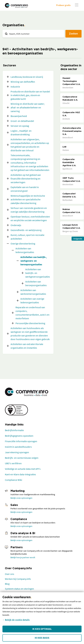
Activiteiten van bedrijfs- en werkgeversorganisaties (38, 273)
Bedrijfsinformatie (14, 430)
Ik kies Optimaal (42, 629)
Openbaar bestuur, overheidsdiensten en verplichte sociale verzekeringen (30, 218)
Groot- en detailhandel (22, 121)
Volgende (78, 239)
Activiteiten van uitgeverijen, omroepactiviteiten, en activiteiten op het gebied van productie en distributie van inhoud (30, 145)
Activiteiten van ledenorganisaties (25, 250)
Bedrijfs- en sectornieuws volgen (22, 458)
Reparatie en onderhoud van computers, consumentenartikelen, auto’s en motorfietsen (32, 313)
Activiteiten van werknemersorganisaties (33, 292)
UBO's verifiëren (13, 463)
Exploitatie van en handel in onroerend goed (25, 189)
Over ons (10, 574)
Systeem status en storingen (19, 589)
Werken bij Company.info (18, 579)
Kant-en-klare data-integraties (20, 474)
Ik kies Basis (42, 638)
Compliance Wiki (14, 480)
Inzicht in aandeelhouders (18, 447)
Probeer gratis (63, 5)
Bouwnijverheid (19, 116)
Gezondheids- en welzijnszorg (26, 230)
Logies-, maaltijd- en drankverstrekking (21, 133)
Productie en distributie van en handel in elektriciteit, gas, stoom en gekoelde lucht (30, 95)
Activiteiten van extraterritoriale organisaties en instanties (27, 346)
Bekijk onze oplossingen (21, 498)
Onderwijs (16, 225)
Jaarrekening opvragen (17, 452)
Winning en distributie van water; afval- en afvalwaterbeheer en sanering (28, 107)
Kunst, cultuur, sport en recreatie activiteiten (27, 237)
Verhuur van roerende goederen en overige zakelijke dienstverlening (29, 210)
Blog (7, 584)
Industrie (15, 87)
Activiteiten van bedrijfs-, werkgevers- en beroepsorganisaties (34, 261)
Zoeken (73, 33)
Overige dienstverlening (23, 244)
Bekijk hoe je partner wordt (23, 557)
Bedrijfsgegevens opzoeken (19, 436)
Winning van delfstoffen (23, 82)
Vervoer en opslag (20, 126)
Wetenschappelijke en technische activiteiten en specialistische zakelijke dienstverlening (28, 199)
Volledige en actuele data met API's (23, 469)
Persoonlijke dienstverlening (30, 323)
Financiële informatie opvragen (21, 441)
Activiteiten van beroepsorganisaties (36, 283)
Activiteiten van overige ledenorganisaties (32, 301)
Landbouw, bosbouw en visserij (27, 77)
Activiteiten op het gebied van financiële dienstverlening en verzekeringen (26, 179)
